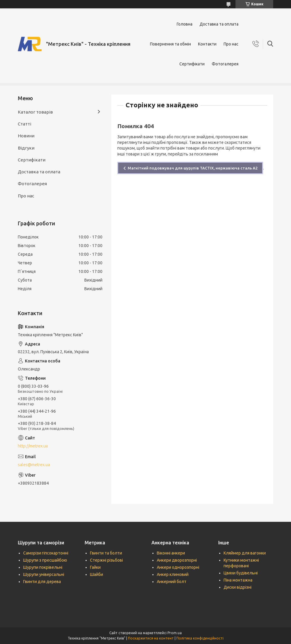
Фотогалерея (225, 64)
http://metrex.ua (33, 446)
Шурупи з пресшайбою (45, 560)
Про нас (231, 44)
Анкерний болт (172, 582)
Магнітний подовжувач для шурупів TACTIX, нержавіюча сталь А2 (193, 168)
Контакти (207, 44)
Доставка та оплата (219, 24)
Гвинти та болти (106, 553)
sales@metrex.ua (34, 465)
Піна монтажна (238, 580)
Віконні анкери (171, 553)
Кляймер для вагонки (245, 553)
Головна (185, 24)
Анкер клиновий (173, 574)
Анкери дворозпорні (177, 560)
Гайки (95, 567)
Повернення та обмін (170, 44)
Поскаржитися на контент (151, 638)
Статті (24, 124)
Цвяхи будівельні (241, 573)
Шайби (97, 574)
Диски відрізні (238, 587)
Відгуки (26, 148)
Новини (26, 136)
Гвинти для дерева (42, 582)
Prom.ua (175, 633)
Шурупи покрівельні (43, 567)
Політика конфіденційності (200, 638)
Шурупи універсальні (44, 574)
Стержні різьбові (106, 560)
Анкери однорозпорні (178, 567)
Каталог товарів (35, 112)
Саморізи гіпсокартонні (46, 553)
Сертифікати (192, 64)
